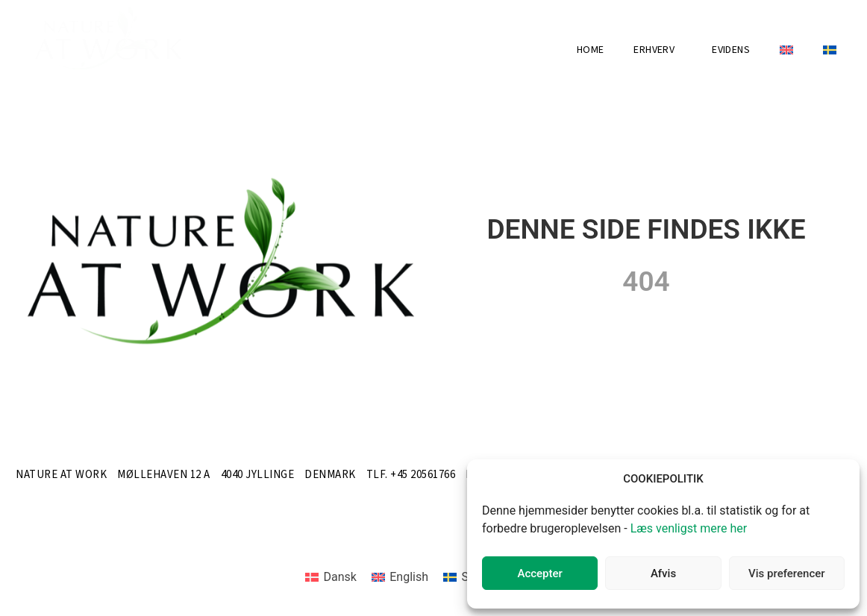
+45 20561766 (423, 475)
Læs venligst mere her (689, 528)
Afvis (663, 573)
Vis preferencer (786, 573)
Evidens (731, 50)
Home (591, 50)
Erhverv (658, 50)
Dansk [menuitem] (339, 577)
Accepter (539, 573)
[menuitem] (786, 50)
